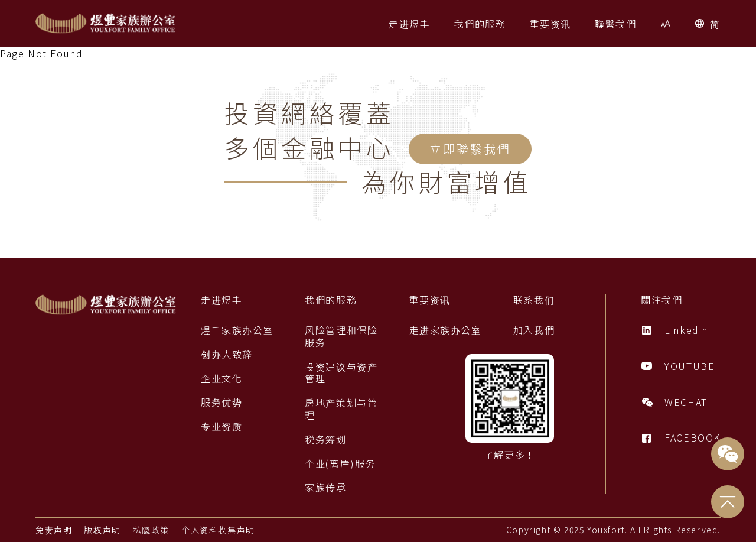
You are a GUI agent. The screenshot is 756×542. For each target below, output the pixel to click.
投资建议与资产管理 (341, 373)
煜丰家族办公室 (237, 330)
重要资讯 (430, 300)
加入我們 (534, 330)
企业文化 (221, 379)
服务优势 (221, 402)
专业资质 (221, 426)
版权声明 (102, 530)
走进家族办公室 (446, 330)
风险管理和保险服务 (341, 336)
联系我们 (534, 300)
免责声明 (54, 530)
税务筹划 (325, 439)
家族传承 (325, 487)
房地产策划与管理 (341, 409)
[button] (409, 24)
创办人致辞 (227, 354)
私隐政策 (151, 530)
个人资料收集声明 (218, 530)
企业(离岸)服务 (340, 464)
